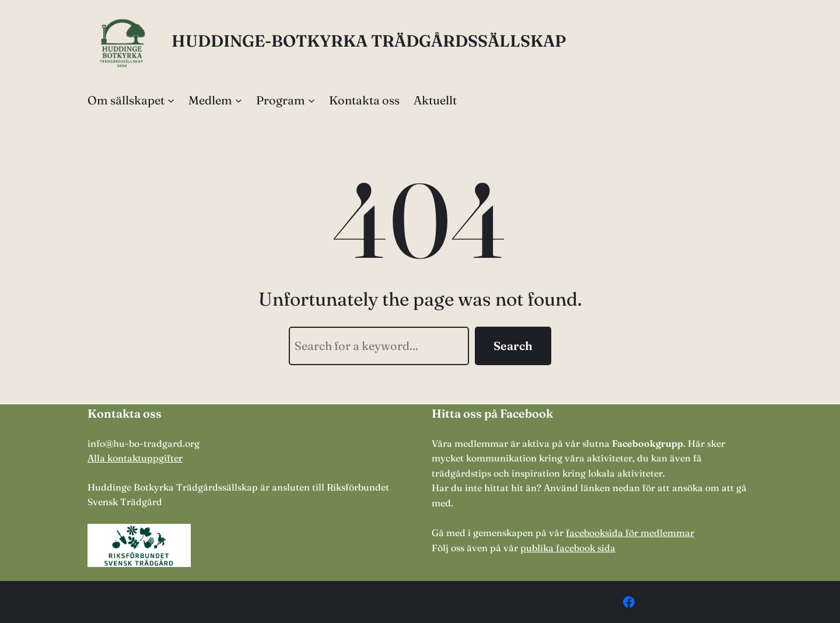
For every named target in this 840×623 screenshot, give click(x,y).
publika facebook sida (568, 548)
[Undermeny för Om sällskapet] (171, 100)
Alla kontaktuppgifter (135, 458)
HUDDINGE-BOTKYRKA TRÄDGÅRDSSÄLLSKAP (369, 41)
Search (513, 346)
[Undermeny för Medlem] (239, 100)
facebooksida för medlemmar (630, 533)
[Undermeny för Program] (311, 100)
